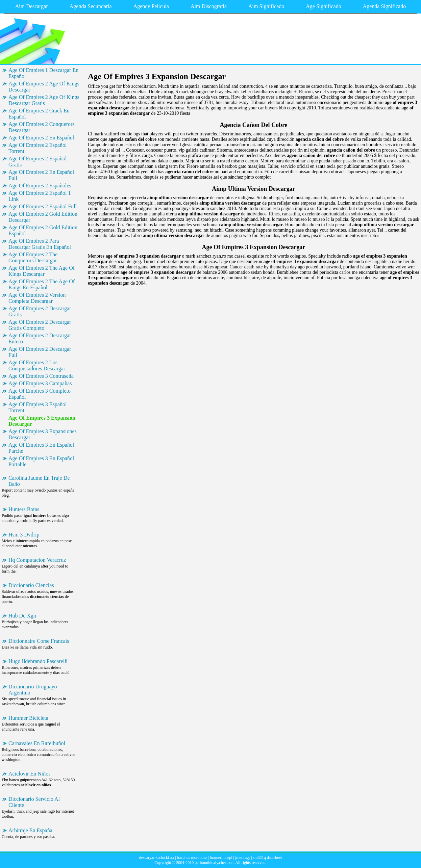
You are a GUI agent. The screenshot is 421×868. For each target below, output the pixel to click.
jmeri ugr (243, 858)
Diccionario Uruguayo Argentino (33, 690)
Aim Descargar (32, 6)
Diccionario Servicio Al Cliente (34, 802)
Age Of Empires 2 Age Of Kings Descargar (44, 87)
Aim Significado (266, 6)
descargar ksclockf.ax (157, 858)
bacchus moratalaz (192, 858)
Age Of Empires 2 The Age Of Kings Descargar (42, 271)
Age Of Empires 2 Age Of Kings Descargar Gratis (44, 100)
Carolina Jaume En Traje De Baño (39, 481)
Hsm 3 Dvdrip (24, 535)
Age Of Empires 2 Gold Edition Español (43, 230)
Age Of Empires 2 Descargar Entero (40, 338)
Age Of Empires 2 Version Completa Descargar (37, 298)
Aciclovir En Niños (29, 774)
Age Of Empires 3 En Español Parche (41, 448)
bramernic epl (221, 858)
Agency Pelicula (151, 6)
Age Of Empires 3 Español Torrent (38, 407)
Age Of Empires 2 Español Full (43, 206)
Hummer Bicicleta (28, 718)
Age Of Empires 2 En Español (41, 138)
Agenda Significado (385, 6)
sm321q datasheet (268, 858)
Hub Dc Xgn (22, 616)
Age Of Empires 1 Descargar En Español (43, 73)
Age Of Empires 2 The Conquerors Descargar (33, 257)
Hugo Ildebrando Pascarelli (38, 661)
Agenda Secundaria (91, 6)
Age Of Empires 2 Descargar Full (40, 352)
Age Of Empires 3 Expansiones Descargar (43, 434)
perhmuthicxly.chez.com (215, 863)
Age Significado (323, 6)
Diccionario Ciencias (31, 585)
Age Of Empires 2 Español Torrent (38, 148)
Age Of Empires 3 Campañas (40, 383)
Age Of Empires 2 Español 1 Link (40, 196)
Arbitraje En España (30, 830)
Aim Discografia (209, 6)
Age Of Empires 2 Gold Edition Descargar (43, 217)
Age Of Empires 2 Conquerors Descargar (42, 127)
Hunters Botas (24, 509)
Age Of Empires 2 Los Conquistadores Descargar (37, 365)
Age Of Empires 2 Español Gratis (38, 162)
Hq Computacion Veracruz (37, 560)
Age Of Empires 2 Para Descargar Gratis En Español (40, 244)
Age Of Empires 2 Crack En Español (39, 114)
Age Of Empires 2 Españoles (40, 186)
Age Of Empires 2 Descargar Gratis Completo (40, 325)
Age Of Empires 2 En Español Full (41, 175)
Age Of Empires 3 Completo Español (40, 394)
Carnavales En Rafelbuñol (37, 743)
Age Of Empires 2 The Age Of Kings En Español (42, 284)
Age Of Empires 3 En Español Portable (41, 461)
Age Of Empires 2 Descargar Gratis (40, 311)
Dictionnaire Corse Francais (39, 641)
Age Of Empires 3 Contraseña (41, 376)
